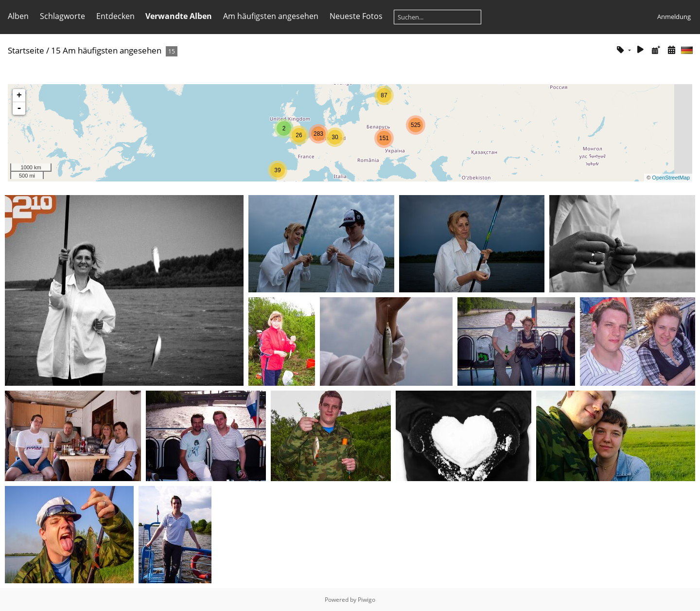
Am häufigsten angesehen (271, 16)
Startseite (26, 50)
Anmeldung (674, 17)
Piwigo (367, 600)
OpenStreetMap (671, 178)
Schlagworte (62, 16)
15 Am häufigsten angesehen (106, 50)
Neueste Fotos (356, 16)
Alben (18, 16)
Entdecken (115, 16)
